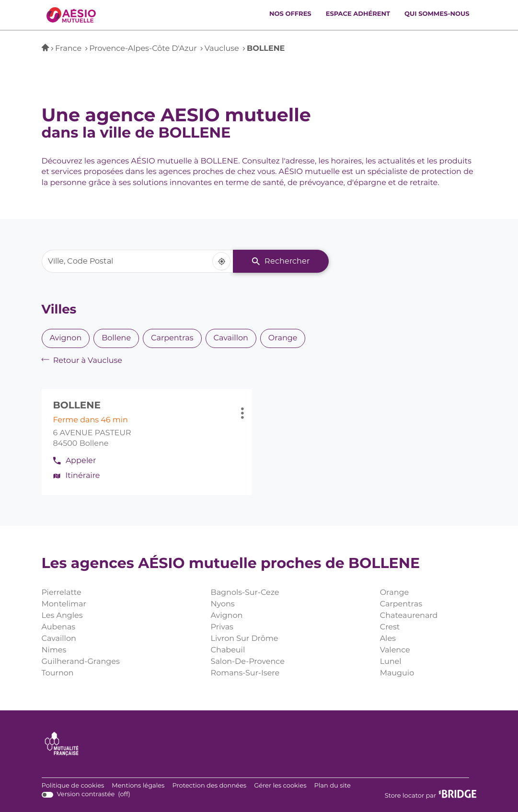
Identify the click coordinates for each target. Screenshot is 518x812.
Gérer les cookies (280, 786)
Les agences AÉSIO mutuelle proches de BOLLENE (231, 564)
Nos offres (290, 14)
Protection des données (209, 786)
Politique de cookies (73, 786)
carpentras (172, 338)
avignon (66, 338)
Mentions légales (138, 786)
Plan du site (333, 786)
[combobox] (138, 261)
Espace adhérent (358, 14)
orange (283, 338)
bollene (116, 338)
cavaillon (231, 338)
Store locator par (431, 795)
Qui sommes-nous (437, 14)
